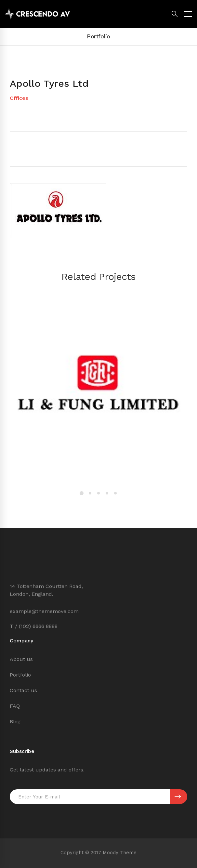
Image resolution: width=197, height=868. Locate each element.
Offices (19, 98)
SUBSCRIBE (178, 797)
